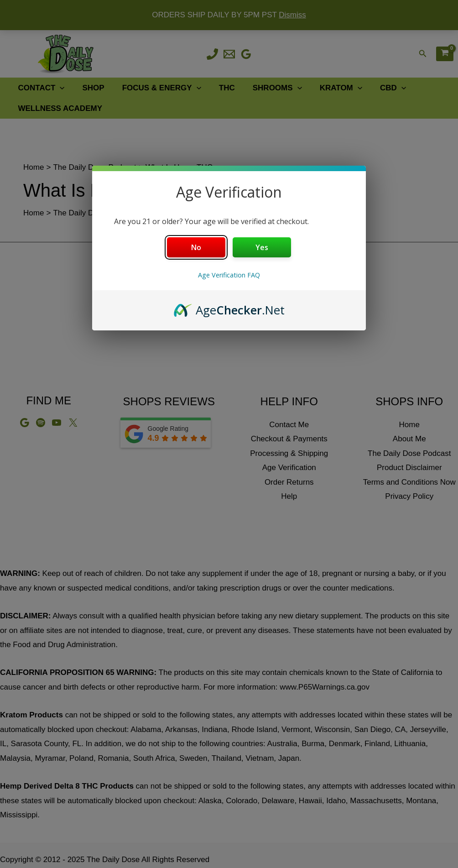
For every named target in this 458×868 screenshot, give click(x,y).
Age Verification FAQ (229, 275)
